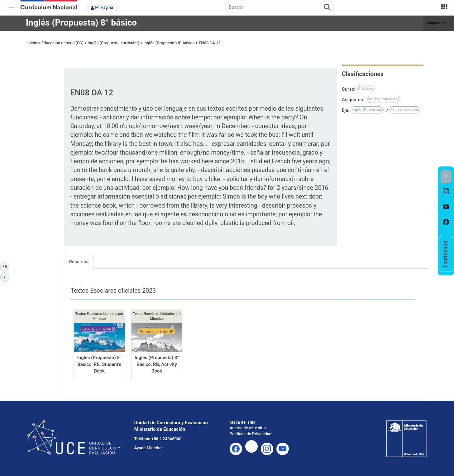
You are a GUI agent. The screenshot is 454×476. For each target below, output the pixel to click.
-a (6, 276)
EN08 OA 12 (210, 43)
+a (6, 266)
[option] (446, 191)
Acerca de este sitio (248, 428)
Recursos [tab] (79, 262)
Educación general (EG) (62, 43)
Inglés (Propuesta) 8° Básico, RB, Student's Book (99, 364)
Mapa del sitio (243, 422)
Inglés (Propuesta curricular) (113, 43)
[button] (446, 177)
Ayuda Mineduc (148, 448)
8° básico (366, 89)
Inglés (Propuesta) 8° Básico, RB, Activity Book (157, 364)
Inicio (32, 43)
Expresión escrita (405, 110)
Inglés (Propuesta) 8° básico (81, 23)
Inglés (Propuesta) (384, 99)
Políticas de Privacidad (251, 434)
